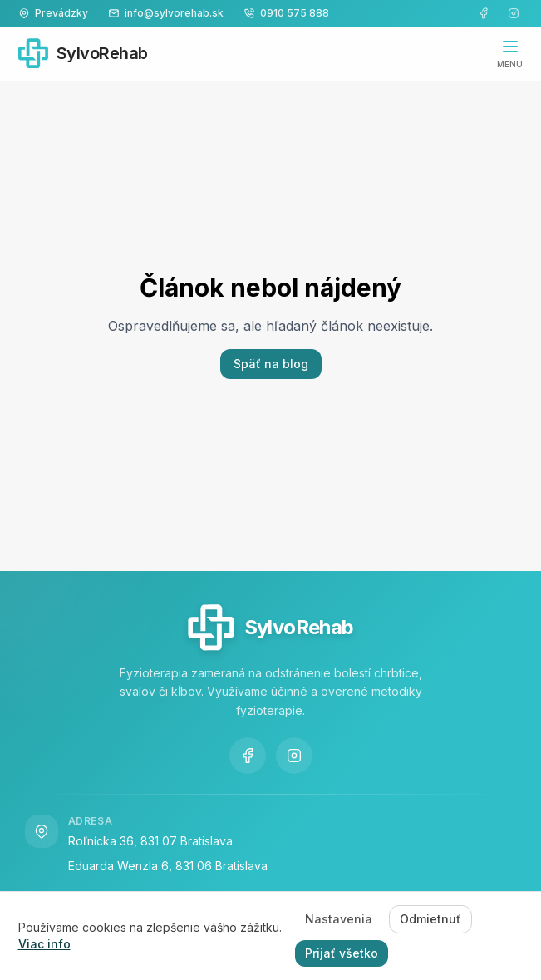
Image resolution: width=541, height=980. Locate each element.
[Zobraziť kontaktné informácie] (53, 13)
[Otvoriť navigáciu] (510, 54)
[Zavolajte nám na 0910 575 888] (286, 13)
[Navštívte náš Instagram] (514, 13)
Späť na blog (271, 364)
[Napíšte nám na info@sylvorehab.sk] (166, 13)
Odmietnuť (430, 919)
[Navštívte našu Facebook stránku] (484, 13)
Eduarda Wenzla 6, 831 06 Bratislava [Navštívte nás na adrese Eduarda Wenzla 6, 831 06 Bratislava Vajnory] (168, 866)
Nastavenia (339, 919)
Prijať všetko (342, 953)
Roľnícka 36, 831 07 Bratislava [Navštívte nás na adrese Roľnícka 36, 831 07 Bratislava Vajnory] (150, 841)
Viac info (44, 944)
